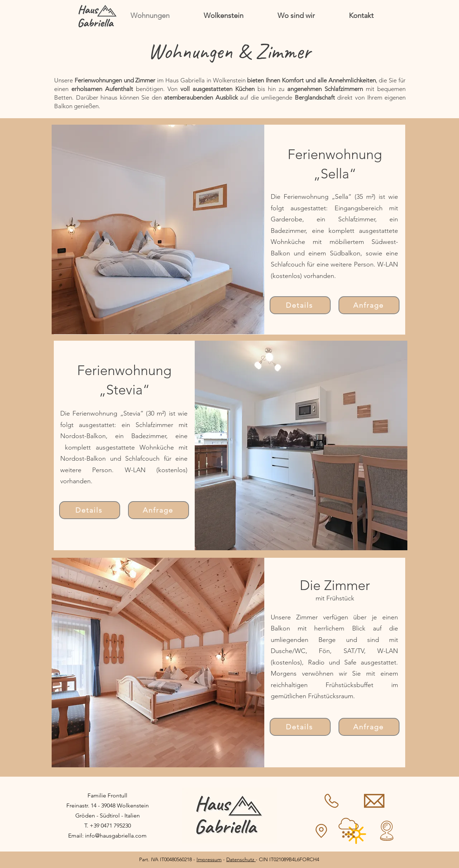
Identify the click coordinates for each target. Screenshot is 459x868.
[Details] (300, 305)
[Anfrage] (369, 305)
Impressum (209, 859)
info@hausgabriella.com (116, 836)
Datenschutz (241, 859)
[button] (158, 229)
